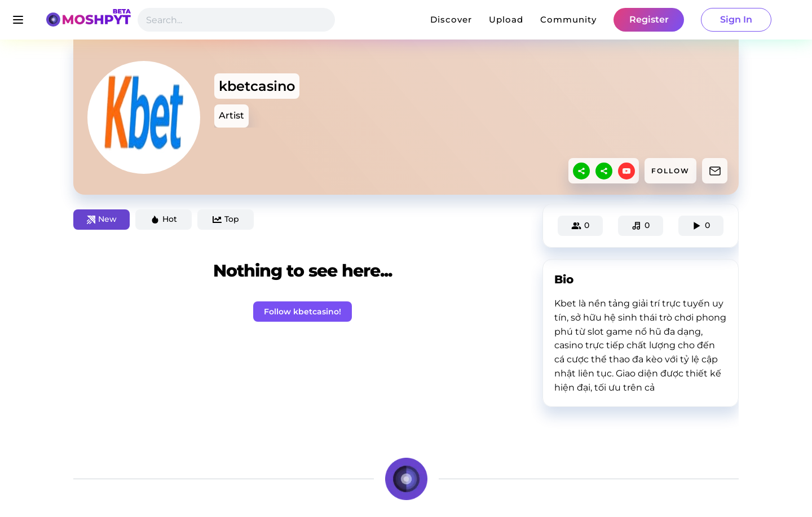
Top (226, 219)
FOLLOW (670, 171)
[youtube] (626, 171)
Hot (164, 219)
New (102, 219)
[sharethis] (581, 171)
